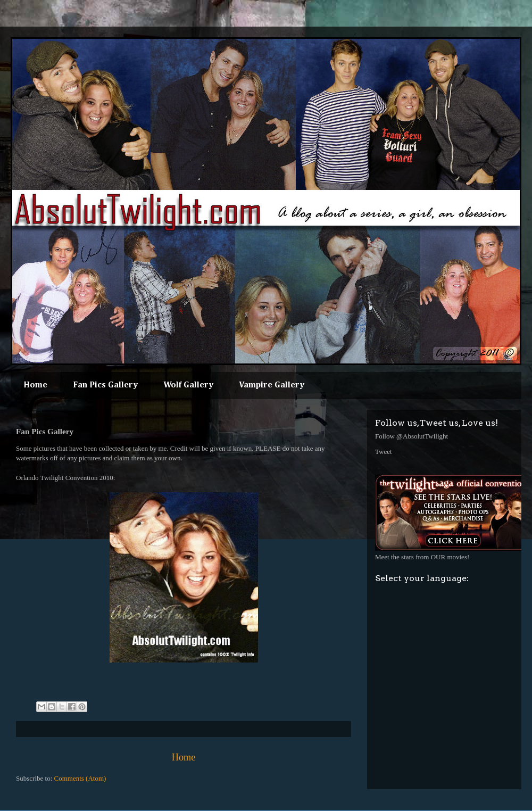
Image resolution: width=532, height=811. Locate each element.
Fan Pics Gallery (105, 385)
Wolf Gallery (188, 385)
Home (35, 385)
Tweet (384, 452)
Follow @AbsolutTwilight (412, 436)
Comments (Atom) (80, 778)
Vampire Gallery (272, 385)
